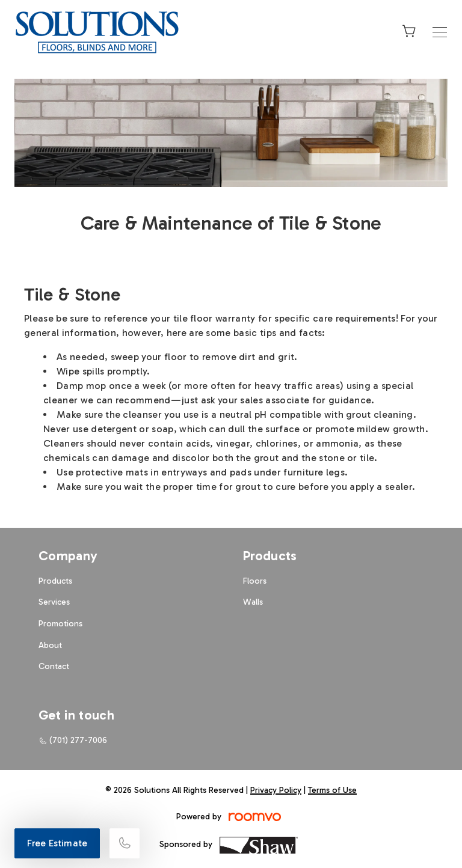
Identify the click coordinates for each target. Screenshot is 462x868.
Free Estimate (57, 843)
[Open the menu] (440, 32)
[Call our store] (125, 843)
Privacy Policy (276, 790)
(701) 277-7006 (78, 740)
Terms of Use (332, 790)
